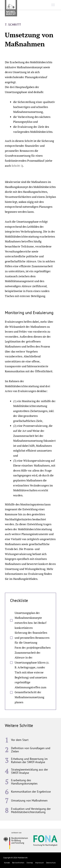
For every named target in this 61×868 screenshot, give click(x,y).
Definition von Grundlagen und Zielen (31, 750)
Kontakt (7, 863)
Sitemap (30, 863)
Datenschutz (51, 863)
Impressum (39, 863)
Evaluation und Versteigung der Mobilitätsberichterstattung (31, 810)
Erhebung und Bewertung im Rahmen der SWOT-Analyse (29, 760)
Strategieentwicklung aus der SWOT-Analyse (30, 771)
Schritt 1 (17, 166)
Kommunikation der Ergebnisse (31, 792)
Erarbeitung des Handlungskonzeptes (24, 782)
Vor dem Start (20, 740)
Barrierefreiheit (18, 863)
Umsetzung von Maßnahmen (29, 800)
